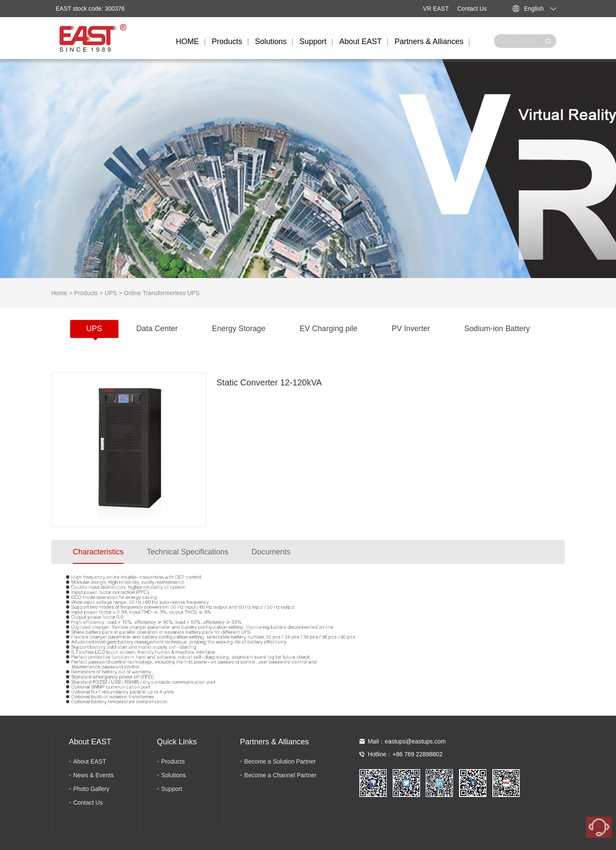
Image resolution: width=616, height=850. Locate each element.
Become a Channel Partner (280, 775)
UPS (111, 293)
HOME (187, 41)
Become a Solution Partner (280, 761)
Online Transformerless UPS (161, 293)
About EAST (360, 41)
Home (59, 293)
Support (313, 41)
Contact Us (472, 9)
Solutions (271, 41)
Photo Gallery (91, 789)
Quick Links (177, 742)
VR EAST (436, 9)
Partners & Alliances (429, 41)
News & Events (93, 775)
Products (227, 41)
